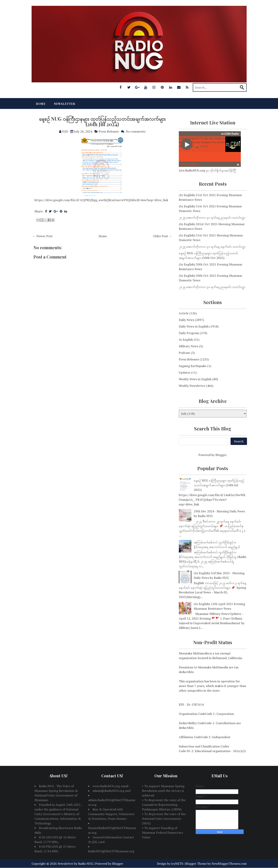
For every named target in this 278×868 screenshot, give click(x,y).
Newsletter (65, 104)
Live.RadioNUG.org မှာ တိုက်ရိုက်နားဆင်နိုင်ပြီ (207, 170)
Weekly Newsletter (192, 386)
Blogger (221, 455)
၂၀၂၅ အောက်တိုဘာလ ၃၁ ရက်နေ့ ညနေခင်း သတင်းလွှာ (212, 217)
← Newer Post (43, 236)
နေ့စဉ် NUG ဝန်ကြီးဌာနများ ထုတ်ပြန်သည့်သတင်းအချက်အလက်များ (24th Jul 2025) (219, 485)
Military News (188, 346)
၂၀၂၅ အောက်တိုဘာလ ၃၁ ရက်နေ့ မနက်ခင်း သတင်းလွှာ (212, 247)
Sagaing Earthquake (193, 366)
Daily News (186, 320)
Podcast (184, 353)
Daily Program (189, 333)
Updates (185, 372)
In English (186, 340)
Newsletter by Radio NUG (75, 864)
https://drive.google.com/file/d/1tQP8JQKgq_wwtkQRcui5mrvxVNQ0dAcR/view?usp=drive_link (101, 200)
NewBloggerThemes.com (229, 864)
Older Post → (163, 236)
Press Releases (109, 131)
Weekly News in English (195, 379)
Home (41, 104)
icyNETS (177, 864)
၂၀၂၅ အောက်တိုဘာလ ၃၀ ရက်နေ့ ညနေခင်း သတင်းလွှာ (212, 287)
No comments (136, 131)
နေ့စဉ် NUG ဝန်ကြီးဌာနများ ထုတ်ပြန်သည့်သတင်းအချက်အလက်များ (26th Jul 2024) (102, 122)
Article (184, 313)
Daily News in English (194, 326)
